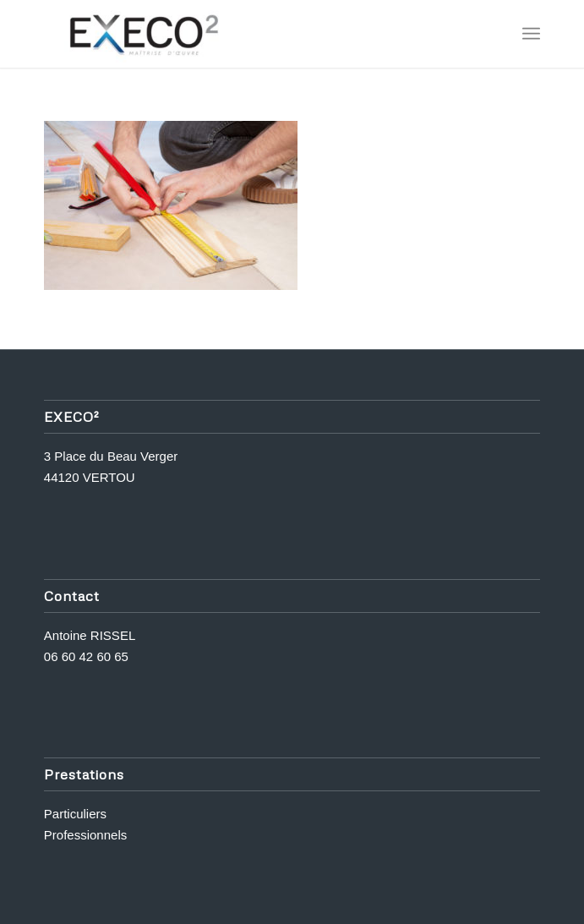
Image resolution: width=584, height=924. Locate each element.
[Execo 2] (243, 34)
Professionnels (85, 835)
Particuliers (75, 814)
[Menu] (531, 34)
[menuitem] (531, 34)
